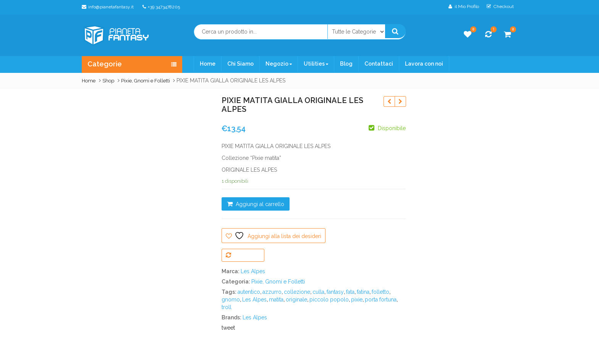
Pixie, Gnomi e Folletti (146, 81)
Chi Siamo (240, 64)
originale (296, 300)
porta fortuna (381, 300)
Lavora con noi (424, 64)
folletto (380, 292)
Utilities (316, 64)
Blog (346, 64)
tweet (228, 328)
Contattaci (379, 64)
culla (318, 292)
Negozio (279, 64)
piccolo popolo (329, 300)
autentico (249, 292)
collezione (297, 292)
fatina (363, 292)
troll (227, 307)
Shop (108, 81)
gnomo (231, 300)
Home (208, 64)
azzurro (272, 292)
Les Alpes (253, 271)
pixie (357, 300)
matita (276, 300)
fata (350, 292)
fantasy (335, 292)
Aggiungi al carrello (260, 204)
